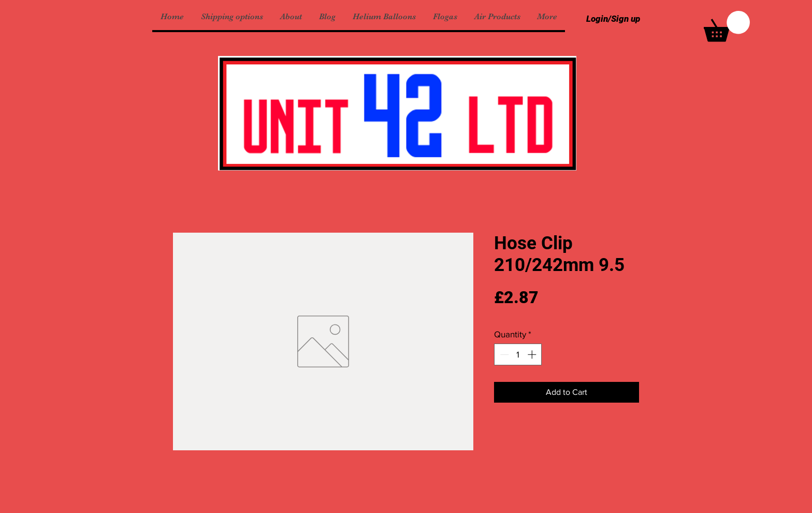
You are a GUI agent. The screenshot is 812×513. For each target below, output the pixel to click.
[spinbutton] (518, 354)
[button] (727, 26)
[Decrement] (503, 354)
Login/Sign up (613, 19)
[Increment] (533, 354)
